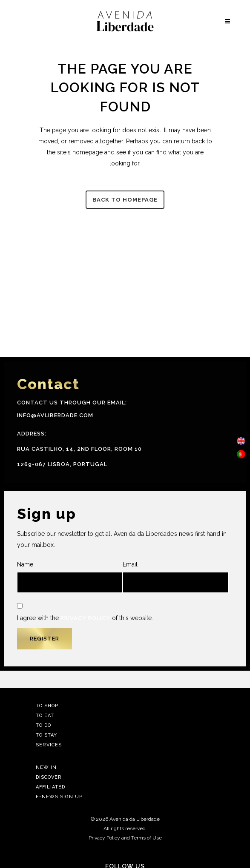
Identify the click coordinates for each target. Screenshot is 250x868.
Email (175, 577)
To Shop (47, 706)
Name (70, 577)
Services (49, 745)
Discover (49, 777)
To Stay (46, 735)
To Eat (45, 716)
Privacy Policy (85, 618)
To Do (43, 725)
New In (46, 767)
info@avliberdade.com (55, 415)
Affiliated (50, 787)
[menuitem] (241, 441)
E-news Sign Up (59, 797)
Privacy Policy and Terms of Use (125, 838)
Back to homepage (125, 200)
